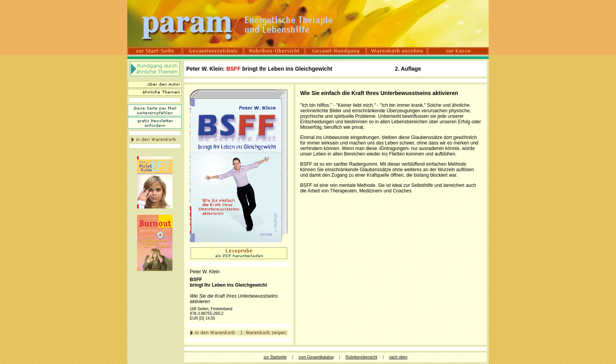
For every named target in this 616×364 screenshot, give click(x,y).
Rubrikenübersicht (361, 357)
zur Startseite (275, 357)
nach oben (398, 357)
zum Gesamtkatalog (316, 357)
